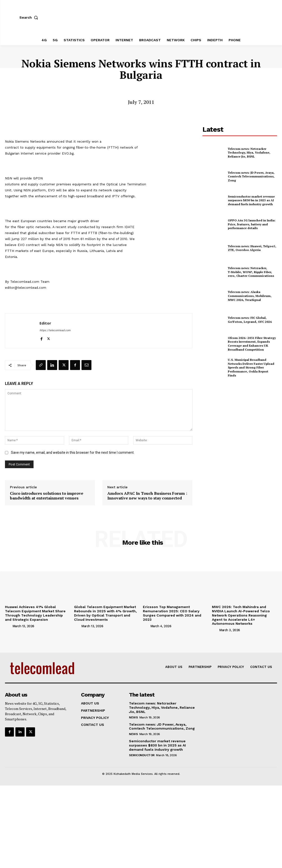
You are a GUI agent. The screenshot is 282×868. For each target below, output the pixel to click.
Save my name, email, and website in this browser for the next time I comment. (73, 453)
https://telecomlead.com (55, 330)
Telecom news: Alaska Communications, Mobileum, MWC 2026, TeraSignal (250, 296)
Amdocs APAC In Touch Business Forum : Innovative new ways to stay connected (147, 496)
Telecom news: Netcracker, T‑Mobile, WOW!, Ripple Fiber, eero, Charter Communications (251, 272)
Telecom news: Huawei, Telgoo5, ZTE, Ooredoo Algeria (252, 248)
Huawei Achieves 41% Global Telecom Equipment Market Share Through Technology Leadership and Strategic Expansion (35, 613)
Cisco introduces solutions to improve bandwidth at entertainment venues (47, 496)
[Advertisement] (240, 418)
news (133, 717)
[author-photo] (8, 626)
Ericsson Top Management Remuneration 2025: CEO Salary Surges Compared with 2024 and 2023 (172, 613)
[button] (30, 17)
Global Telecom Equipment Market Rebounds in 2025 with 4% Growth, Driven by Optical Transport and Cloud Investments (105, 613)
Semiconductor (142, 755)
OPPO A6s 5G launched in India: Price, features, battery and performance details (252, 224)
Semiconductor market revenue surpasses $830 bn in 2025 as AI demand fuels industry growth (251, 200)
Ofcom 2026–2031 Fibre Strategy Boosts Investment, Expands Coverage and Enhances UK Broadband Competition (252, 344)
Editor (45, 323)
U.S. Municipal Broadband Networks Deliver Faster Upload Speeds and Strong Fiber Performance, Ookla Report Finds (251, 367)
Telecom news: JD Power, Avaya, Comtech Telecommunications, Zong (251, 176)
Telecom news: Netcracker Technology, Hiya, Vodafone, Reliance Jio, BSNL (249, 153)
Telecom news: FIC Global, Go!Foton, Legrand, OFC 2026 (250, 320)
